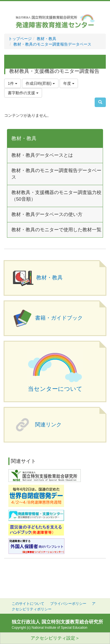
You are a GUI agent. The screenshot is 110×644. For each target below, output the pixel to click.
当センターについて (55, 389)
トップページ (20, 39)
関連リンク (48, 425)
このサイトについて (28, 604)
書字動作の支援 (23, 93)
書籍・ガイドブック (59, 318)
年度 (69, 83)
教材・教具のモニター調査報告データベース (52, 44)
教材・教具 (47, 39)
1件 (13, 83)
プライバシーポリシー (68, 604)
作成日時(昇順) (40, 83)
